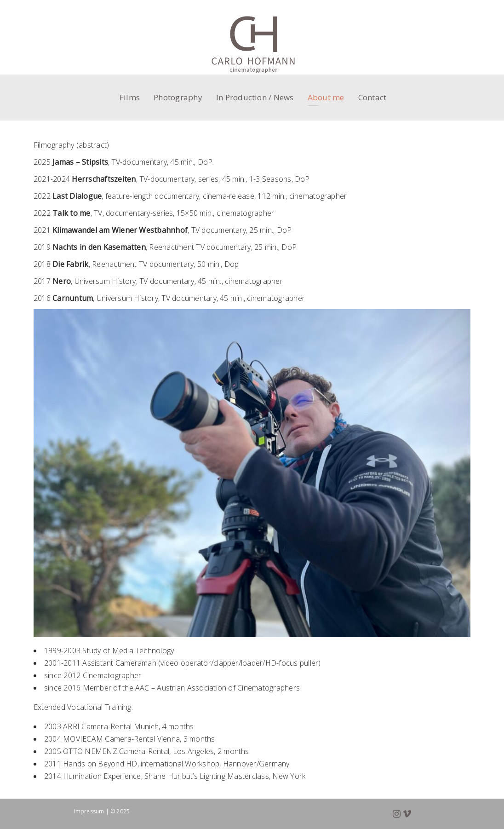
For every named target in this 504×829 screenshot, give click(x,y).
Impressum (89, 811)
